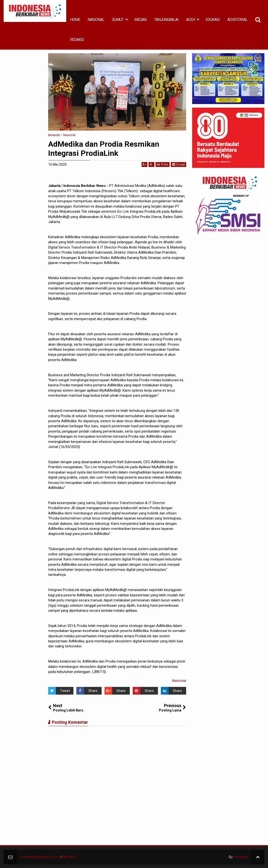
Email (178, 164)
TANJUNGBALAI (166, 20)
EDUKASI (213, 20)
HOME (75, 20)
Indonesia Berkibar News (40, 857)
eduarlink (241, 857)
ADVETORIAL (237, 20)
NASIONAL (96, 20)
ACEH (190, 20)
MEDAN (140, 20)
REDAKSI (77, 40)
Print (163, 164)
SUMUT (118, 20)
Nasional (179, 681)
